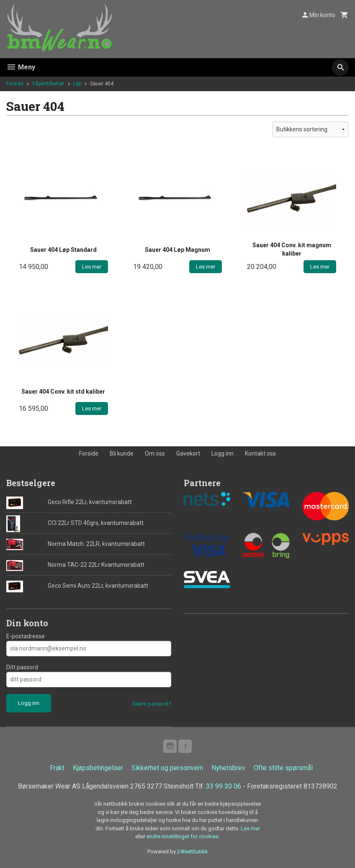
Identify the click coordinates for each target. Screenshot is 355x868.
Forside (15, 84)
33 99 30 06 (224, 786)
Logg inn (223, 453)
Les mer (250, 828)
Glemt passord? (152, 704)
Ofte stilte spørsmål (283, 768)
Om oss (155, 453)
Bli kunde (122, 453)
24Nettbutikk (193, 851)
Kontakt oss (260, 453)
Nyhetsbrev (228, 768)
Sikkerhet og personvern (167, 768)
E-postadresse (26, 636)
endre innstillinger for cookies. (183, 836)
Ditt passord (22, 667)
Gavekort (188, 453)
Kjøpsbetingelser (98, 768)
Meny (21, 67)
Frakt (57, 768)
